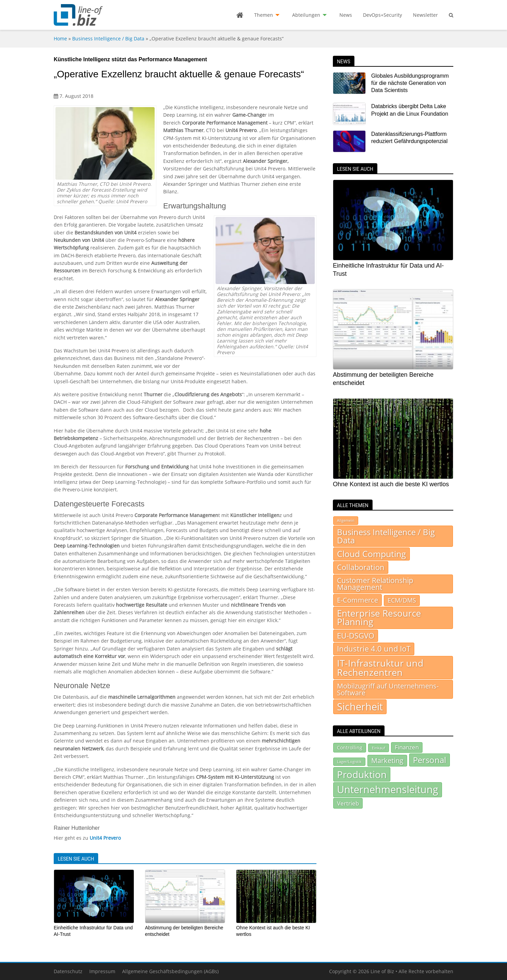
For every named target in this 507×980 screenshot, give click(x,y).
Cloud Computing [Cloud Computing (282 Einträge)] (372, 554)
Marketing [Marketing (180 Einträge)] (387, 760)
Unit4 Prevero (105, 838)
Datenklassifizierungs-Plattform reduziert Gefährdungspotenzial (409, 138)
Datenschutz (68, 971)
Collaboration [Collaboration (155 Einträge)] (361, 567)
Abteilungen (306, 15)
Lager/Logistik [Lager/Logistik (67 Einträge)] (349, 762)
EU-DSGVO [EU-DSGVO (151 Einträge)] (356, 636)
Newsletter (425, 15)
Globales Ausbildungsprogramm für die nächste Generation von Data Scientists (410, 83)
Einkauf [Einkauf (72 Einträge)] (379, 748)
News (346, 15)
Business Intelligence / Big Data (108, 38)
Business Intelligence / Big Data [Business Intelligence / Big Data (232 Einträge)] (386, 536)
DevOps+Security (382, 15)
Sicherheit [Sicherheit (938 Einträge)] (360, 707)
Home (60, 38)
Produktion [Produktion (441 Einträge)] (362, 774)
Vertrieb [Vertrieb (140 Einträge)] (348, 803)
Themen (264, 15)
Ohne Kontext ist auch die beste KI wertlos (391, 484)
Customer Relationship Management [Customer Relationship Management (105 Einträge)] (375, 584)
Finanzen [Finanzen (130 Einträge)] (407, 747)
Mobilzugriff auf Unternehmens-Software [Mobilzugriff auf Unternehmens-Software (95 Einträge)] (388, 689)
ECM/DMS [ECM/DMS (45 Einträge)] (402, 600)
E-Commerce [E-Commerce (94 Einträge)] (357, 600)
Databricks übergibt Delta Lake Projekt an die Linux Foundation (410, 110)
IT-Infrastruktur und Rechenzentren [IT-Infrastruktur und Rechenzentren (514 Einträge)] (380, 668)
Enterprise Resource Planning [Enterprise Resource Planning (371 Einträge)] (379, 618)
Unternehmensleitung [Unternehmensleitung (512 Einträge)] (388, 789)
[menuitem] (240, 15)
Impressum (102, 971)
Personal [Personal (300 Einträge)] (430, 760)
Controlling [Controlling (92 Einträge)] (350, 747)
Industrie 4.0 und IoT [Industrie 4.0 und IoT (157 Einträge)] (374, 649)
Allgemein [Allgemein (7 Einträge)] (346, 520)
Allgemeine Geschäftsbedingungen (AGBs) (170, 971)
